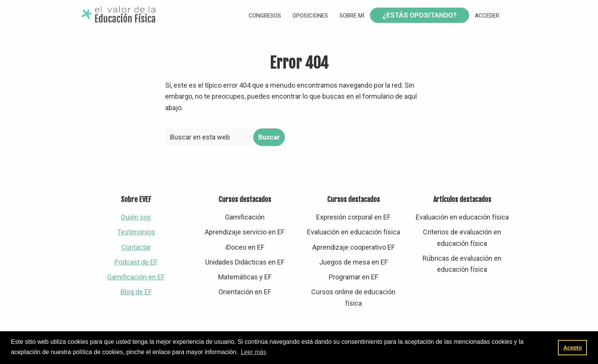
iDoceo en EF (245, 247)
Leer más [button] (253, 352)
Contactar (136, 247)
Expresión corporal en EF (353, 217)
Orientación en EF (245, 292)
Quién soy (136, 217)
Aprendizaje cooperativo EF (354, 247)
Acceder (487, 16)
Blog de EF (136, 292)
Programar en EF (354, 277)
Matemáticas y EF (245, 277)
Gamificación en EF (136, 277)
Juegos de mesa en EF (354, 262)
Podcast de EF (136, 262)
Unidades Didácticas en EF (245, 262)
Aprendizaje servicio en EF (245, 232)
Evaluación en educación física (354, 232)
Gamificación (245, 217)
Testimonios (136, 232)
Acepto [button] (573, 348)
